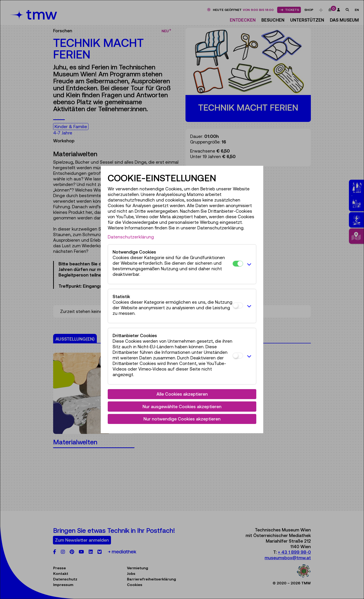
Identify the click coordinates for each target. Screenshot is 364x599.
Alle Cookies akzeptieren (182, 394)
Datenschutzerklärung (131, 237)
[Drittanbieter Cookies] (238, 356)
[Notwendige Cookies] (238, 264)
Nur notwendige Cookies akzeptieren (182, 419)
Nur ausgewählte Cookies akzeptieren (182, 407)
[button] (248, 264)
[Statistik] (238, 305)
